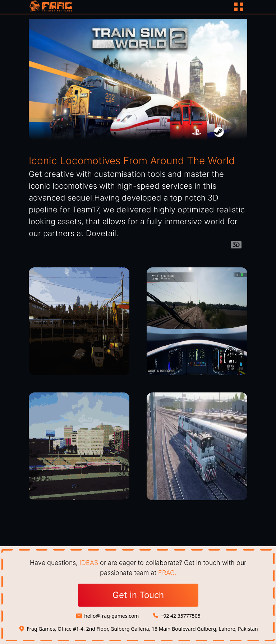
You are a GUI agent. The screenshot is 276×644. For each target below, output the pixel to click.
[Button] (240, 7)
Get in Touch (138, 595)
